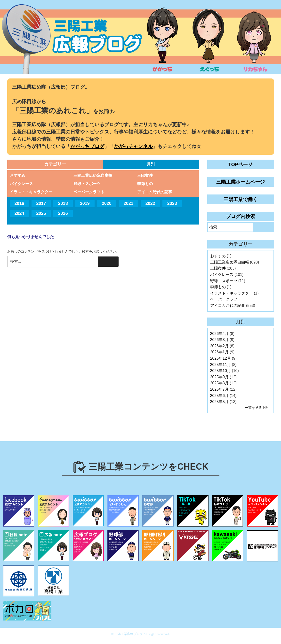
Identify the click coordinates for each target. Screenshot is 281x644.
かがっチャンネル (133, 146)
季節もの (145, 184)
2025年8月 (220, 383)
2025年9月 (220, 377)
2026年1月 (220, 352)
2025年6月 (220, 396)
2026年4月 (220, 334)
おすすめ (17, 175)
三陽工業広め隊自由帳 (93, 175)
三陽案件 (145, 175)
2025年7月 (220, 389)
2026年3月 (220, 340)
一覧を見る (253, 408)
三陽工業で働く (241, 199)
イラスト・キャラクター (31, 192)
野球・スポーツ (87, 184)
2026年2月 (220, 346)
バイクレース (21, 184)
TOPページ (241, 164)
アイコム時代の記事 (155, 192)
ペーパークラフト (89, 192)
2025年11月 (221, 365)
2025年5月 (220, 402)
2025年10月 (221, 371)
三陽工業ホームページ (241, 182)
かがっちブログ (87, 146)
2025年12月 (221, 358)
